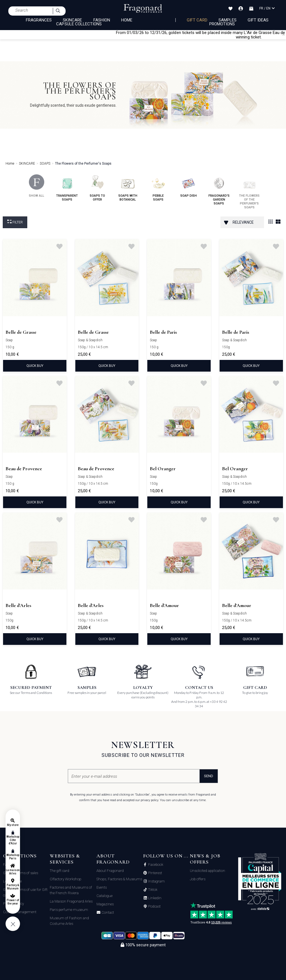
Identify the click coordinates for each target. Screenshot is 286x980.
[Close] (283, 35)
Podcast (154, 906)
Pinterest (155, 873)
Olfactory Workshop (65, 879)
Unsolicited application (207, 871)
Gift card (197, 20)
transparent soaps (67, 188)
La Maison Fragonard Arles (71, 901)
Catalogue (105, 896)
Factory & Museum (13, 887)
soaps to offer (97, 188)
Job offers (198, 879)
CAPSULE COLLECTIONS (79, 24)
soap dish (189, 186)
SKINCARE (72, 20)
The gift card (59, 871)
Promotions (222, 24)
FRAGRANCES (39, 20)
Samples (227, 20)
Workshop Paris (13, 857)
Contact (107, 913)
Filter (15, 222)
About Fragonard (110, 871)
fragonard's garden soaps (219, 190)
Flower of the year (13, 902)
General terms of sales (21, 873)
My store (13, 825)
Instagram (156, 881)
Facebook (155, 865)
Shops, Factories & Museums (119, 879)
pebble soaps (158, 188)
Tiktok (152, 890)
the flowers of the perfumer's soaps (249, 192)
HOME (127, 20)
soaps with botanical (128, 188)
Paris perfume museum (69, 910)
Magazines (105, 904)
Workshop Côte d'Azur (13, 840)
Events (102, 887)
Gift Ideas (258, 20)
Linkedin (154, 898)
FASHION (102, 20)
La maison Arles (13, 872)
